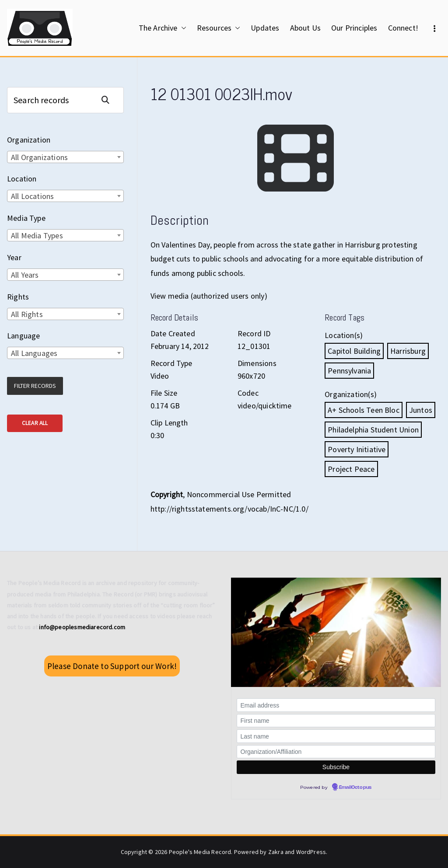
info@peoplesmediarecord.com (82, 627)
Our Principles (354, 28)
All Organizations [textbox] (39, 157)
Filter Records (35, 386)
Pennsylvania (349, 371)
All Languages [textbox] (34, 353)
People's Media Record (200, 852)
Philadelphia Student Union (373, 430)
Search (109, 100)
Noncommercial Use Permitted (239, 494)
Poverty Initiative (357, 449)
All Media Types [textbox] (37, 235)
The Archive (163, 28)
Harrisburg (408, 351)
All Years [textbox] (25, 275)
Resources (219, 28)
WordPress (311, 852)
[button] (182, 28)
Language (23, 336)
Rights (18, 297)
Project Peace (351, 469)
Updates (265, 28)
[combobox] (65, 157)
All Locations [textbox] (32, 196)
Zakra (276, 852)
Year (14, 257)
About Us (305, 28)
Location (22, 179)
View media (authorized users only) (209, 296)
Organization (29, 140)
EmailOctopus (355, 788)
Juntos (421, 410)
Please (112, 666)
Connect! (403, 28)
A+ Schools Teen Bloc (364, 410)
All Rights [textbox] (27, 314)
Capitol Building (354, 351)
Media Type (26, 218)
